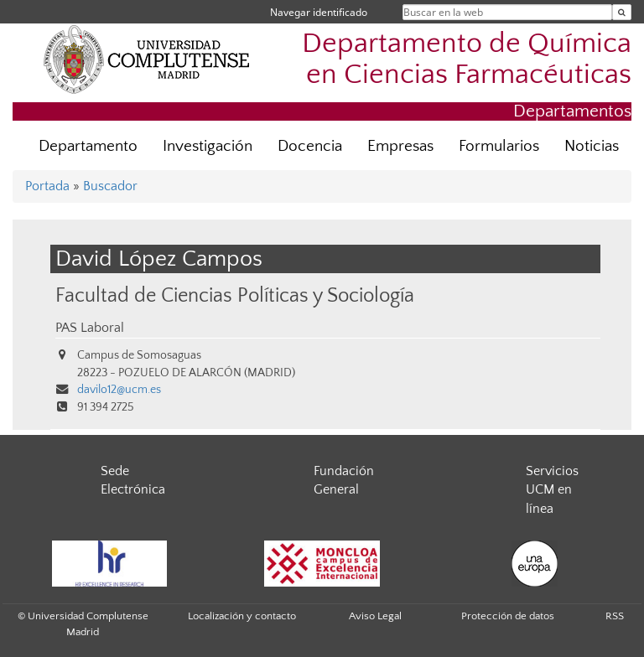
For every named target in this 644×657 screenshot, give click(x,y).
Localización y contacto (242, 616)
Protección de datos (508, 616)
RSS (615, 616)
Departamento (88, 146)
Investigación (208, 146)
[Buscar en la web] (622, 12)
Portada (47, 186)
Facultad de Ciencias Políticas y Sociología (235, 295)
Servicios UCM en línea (552, 490)
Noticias (592, 146)
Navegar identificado (319, 12)
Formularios (499, 146)
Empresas (400, 146)
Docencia (310, 146)
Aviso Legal (375, 616)
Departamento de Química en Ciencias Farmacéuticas (467, 59)
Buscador (110, 186)
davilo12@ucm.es (119, 390)
